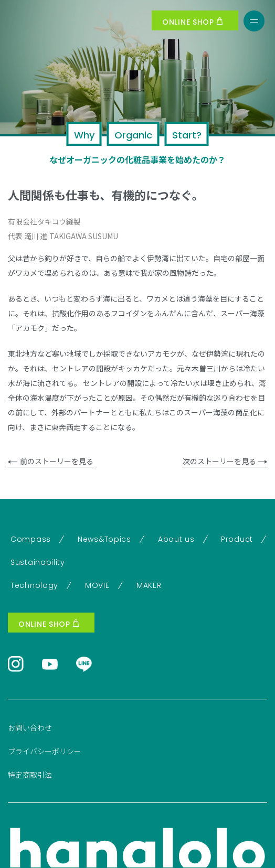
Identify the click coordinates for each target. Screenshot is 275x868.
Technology (34, 585)
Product (237, 539)
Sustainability (38, 562)
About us (176, 539)
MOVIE (97, 585)
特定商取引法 (30, 775)
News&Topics (104, 539)
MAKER (149, 585)
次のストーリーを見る (225, 461)
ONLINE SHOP (192, 22)
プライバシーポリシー (45, 751)
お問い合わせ (30, 727)
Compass (31, 539)
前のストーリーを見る (51, 461)
